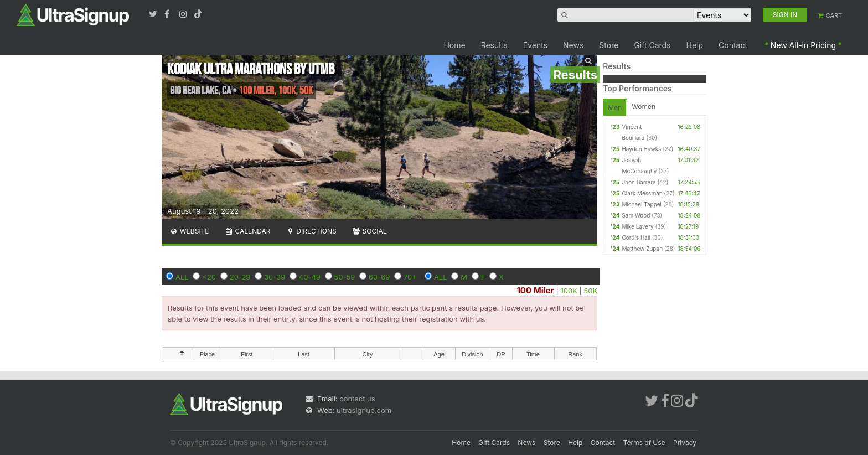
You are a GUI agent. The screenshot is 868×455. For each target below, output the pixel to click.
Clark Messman (642, 193)
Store (609, 45)
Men (615, 108)
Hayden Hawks (641, 149)
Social (370, 231)
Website (189, 231)
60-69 (379, 277)
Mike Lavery (637, 226)
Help (695, 45)
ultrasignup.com (364, 410)
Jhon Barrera (639, 182)
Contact (733, 45)
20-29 (240, 277)
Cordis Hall (636, 237)
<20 (209, 277)
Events (535, 45)
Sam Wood (636, 215)
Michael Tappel (642, 204)
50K (591, 291)
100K (569, 291)
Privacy (685, 443)
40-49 (310, 277)
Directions (311, 231)
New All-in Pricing (803, 45)
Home (454, 45)
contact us (357, 399)
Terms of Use (644, 443)
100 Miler (535, 290)
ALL (182, 277)
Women (644, 107)
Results (494, 45)
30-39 (275, 277)
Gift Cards (652, 45)
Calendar (248, 231)
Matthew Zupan (642, 249)
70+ (410, 277)
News (573, 45)
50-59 (345, 277)
